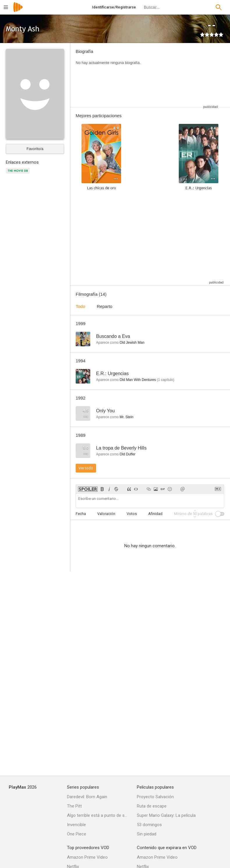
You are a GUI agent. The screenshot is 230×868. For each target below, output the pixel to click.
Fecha (81, 514)
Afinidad (155, 514)
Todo (80, 306)
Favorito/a (35, 149)
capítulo (166, 380)
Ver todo (86, 468)
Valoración (106, 514)
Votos (132, 514)
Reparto (105, 306)
